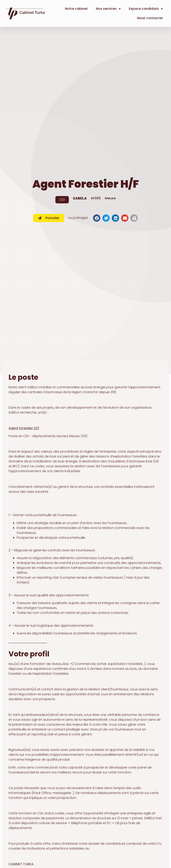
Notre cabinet (76, 9)
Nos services (108, 9)
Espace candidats (146, 9)
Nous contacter (150, 18)
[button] (97, 218)
